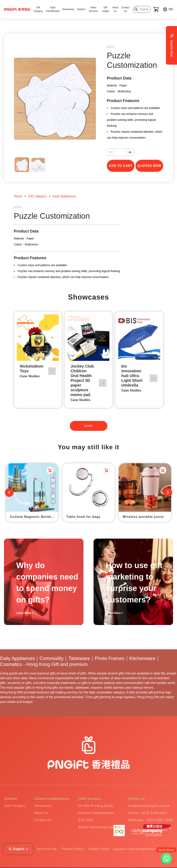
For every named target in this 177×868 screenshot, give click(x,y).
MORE (89, 426)
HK (171, 9)
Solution (81, 9)
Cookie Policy (99, 849)
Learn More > (25, 613)
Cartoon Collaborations (96, 813)
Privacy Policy (72, 849)
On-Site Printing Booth (96, 806)
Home (18, 196)
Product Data (119, 78)
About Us (115, 9)
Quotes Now (149, 166)
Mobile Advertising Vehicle (99, 827)
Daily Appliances (64, 196)
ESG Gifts (86, 820)
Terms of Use (46, 849)
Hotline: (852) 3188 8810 (147, 813)
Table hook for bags (83, 517)
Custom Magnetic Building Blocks (34, 517)
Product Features (123, 101)
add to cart (121, 166)
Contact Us (125, 9)
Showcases (68, 9)
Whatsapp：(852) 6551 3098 (150, 820)
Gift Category (37, 196)
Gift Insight (105, 9)
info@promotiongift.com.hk (149, 806)
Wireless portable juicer (143, 517)
